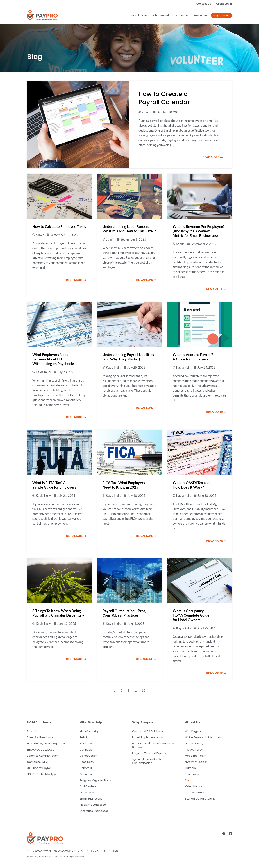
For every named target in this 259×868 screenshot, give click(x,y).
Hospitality (87, 762)
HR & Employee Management (46, 743)
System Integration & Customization (146, 761)
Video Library (193, 786)
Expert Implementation (148, 737)
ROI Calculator (194, 792)
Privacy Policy (194, 750)
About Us (182, 15)
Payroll (31, 731)
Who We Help (162, 15)
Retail (83, 737)
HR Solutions (139, 15)
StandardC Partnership (200, 799)
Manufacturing (89, 731)
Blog (188, 780)
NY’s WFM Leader (196, 762)
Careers (190, 768)
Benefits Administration (43, 756)
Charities (86, 774)
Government (88, 792)
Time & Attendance (40, 737)
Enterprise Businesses (94, 811)
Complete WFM (37, 762)
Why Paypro (193, 731)
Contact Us (204, 4)
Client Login (224, 4)
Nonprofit (86, 768)
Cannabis (86, 750)
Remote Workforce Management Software (155, 745)
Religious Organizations (95, 780)
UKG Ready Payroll (39, 768)
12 (144, 690)
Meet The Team (196, 756)
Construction (88, 756)
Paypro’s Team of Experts (149, 753)
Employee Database (41, 750)
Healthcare (87, 743)
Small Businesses (91, 799)
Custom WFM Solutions (148, 731)
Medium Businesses (93, 805)
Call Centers (88, 786)
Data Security (194, 743)
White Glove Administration (203, 737)
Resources (201, 15)
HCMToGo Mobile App (41, 774)
